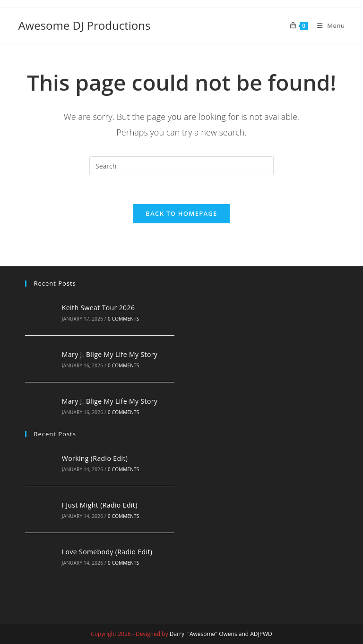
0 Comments (123, 319)
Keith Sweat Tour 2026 (98, 308)
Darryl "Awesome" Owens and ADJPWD (221, 634)
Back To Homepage (181, 213)
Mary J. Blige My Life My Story (110, 354)
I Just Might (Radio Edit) (100, 505)
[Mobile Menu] (328, 25)
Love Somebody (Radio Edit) (107, 552)
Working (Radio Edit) (95, 458)
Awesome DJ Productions (84, 25)
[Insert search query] (181, 166)
